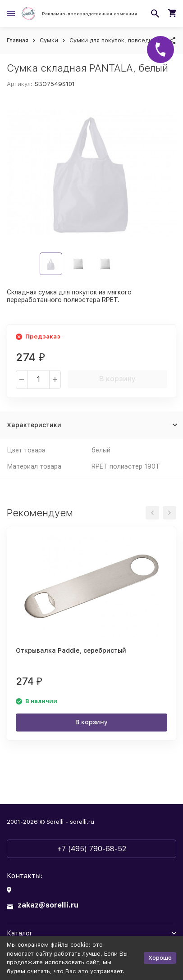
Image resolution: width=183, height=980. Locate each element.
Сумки (49, 40)
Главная (18, 40)
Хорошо (160, 958)
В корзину (117, 379)
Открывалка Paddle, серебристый (71, 650)
